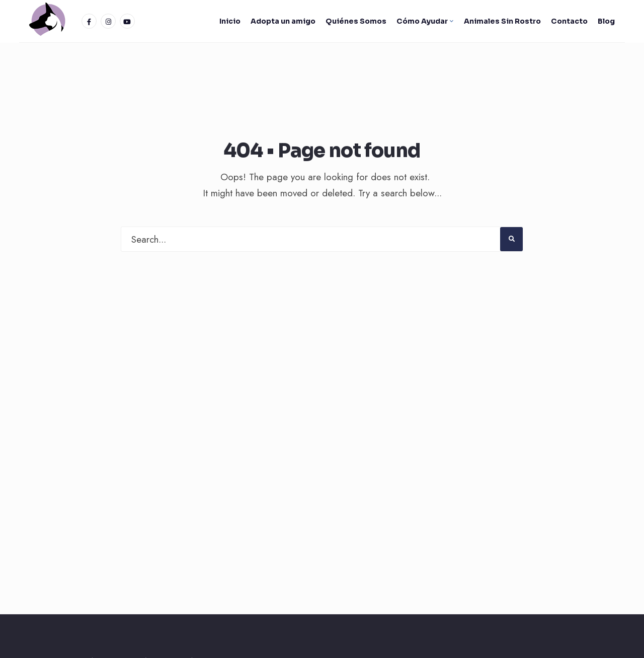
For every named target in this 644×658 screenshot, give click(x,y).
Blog (606, 21)
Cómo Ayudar (422, 21)
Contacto (569, 21)
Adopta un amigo (283, 21)
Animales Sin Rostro (502, 21)
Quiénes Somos (356, 21)
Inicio (230, 21)
